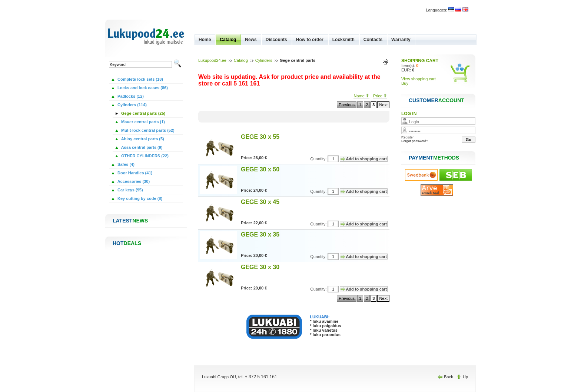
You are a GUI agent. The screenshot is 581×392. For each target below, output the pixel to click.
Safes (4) (125, 164)
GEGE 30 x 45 (260, 202)
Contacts (373, 40)
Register (408, 137)
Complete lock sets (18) (140, 79)
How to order (310, 40)
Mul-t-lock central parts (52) (147, 130)
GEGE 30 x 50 (260, 169)
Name (361, 96)
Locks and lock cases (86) (142, 88)
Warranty (401, 40)
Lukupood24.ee (212, 60)
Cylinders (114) (132, 105)
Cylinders (264, 60)
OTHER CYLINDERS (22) (144, 156)
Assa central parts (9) (141, 147)
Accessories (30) (133, 181)
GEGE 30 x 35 (260, 234)
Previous (347, 105)
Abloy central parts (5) (142, 139)
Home (205, 40)
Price (380, 96)
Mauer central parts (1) (142, 122)
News (251, 40)
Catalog (228, 40)
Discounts (276, 40)
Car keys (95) (130, 190)
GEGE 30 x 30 (260, 267)
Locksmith (343, 40)
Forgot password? (415, 141)
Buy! (405, 83)
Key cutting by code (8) (139, 198)
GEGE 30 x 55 (260, 137)
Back (446, 377)
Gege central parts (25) (143, 113)
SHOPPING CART (420, 61)
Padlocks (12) (130, 96)
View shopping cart (419, 79)
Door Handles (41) (134, 173)
